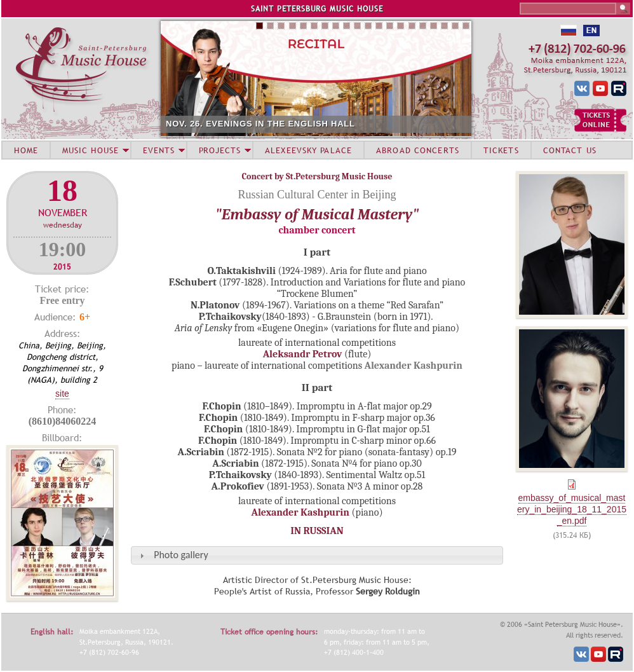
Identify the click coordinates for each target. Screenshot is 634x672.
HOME (26, 150)
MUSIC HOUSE (90, 150)
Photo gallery (181, 555)
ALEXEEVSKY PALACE (308, 150)
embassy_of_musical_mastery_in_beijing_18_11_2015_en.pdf (572, 509)
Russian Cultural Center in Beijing (317, 195)
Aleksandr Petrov (303, 354)
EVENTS (159, 150)
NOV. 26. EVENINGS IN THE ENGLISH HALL (260, 124)
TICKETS (501, 150)
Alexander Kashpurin (300, 512)
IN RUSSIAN (317, 531)
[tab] (317, 555)
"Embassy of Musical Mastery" (317, 214)
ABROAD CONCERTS (418, 150)
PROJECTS (220, 150)
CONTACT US (570, 150)
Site (62, 394)
